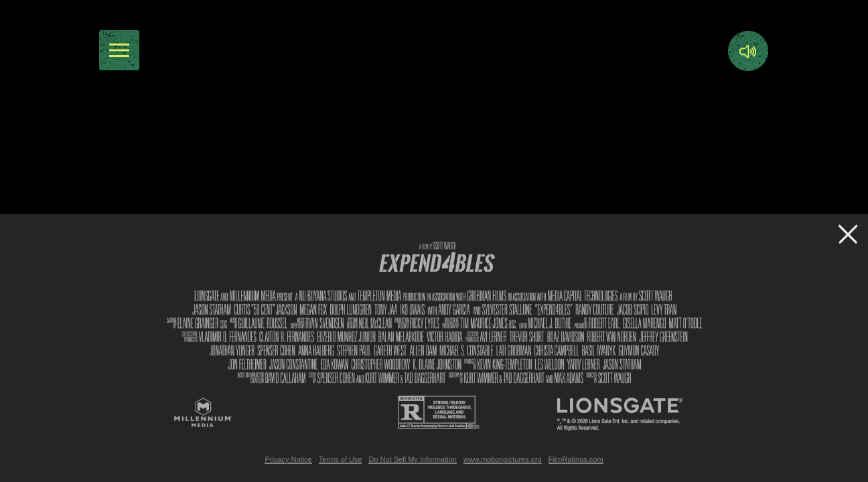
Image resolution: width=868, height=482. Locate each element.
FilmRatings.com (576, 459)
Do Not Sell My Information (412, 459)
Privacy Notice (288, 459)
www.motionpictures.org (503, 459)
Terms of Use (341, 459)
